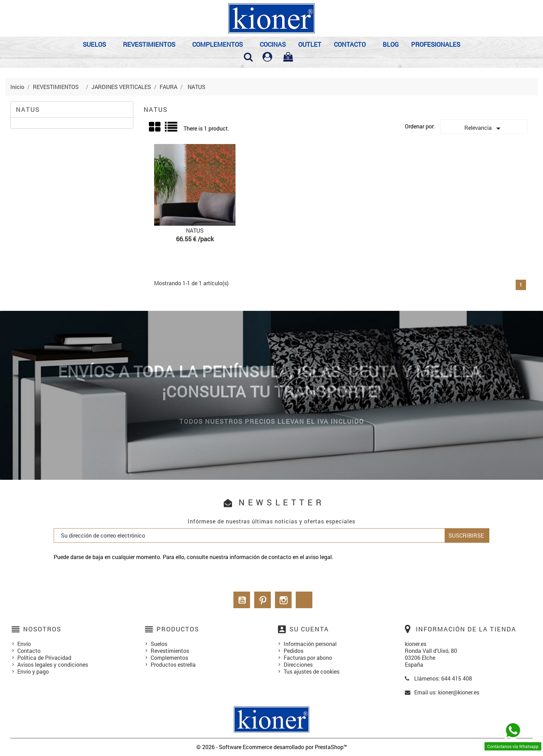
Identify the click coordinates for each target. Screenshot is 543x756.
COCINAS (273, 44)
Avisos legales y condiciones (53, 664)
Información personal (310, 644)
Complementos (169, 658)
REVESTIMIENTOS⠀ (151, 44)
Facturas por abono (308, 658)
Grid (155, 127)
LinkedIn (304, 600)
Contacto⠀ (352, 44)
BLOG (391, 44)
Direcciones (298, 664)
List (172, 129)
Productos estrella (173, 664)
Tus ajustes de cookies (311, 671)
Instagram (283, 600)
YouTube (242, 600)
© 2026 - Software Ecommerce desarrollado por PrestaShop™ (272, 747)
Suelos (159, 644)
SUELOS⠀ (97, 44)
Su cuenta (309, 629)
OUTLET (310, 44)
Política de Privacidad (44, 658)
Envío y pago (33, 671)
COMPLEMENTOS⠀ (220, 44)
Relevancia (484, 128)
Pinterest (262, 600)
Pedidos (293, 651)
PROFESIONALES (436, 44)
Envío (24, 644)
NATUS (28, 109)
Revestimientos (170, 651)
